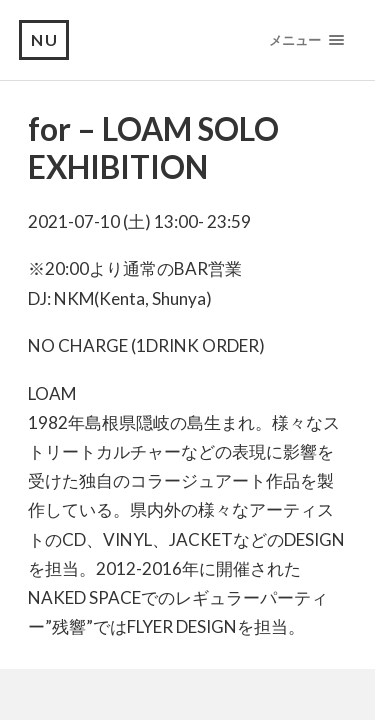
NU (45, 39)
